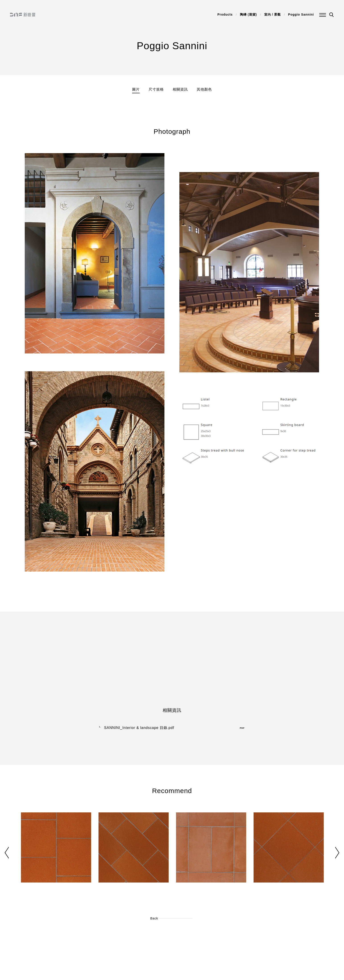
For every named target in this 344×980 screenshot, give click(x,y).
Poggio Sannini (301, 14)
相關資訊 (180, 89)
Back (154, 918)
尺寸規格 (156, 89)
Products (225, 14)
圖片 (136, 89)
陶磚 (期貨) (248, 14)
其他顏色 (204, 89)
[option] (56, 857)
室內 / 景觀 (273, 14)
